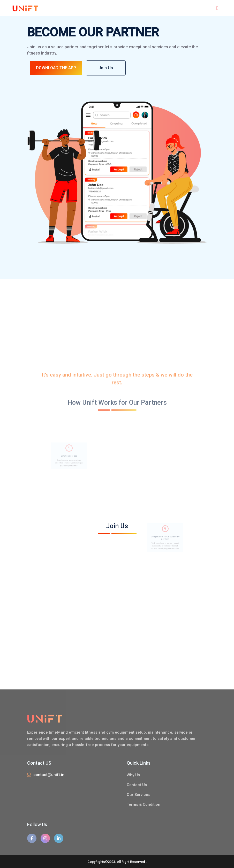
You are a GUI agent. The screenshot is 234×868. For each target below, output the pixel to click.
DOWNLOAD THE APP (56, 68)
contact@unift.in (49, 775)
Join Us (106, 68)
